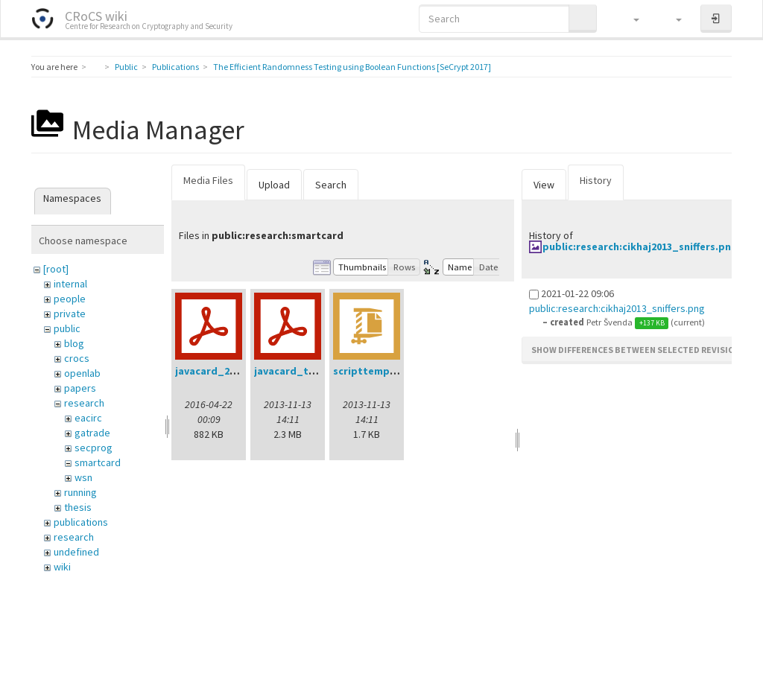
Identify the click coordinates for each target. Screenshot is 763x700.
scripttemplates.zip (383, 371)
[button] (629, 19)
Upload (274, 185)
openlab (82, 373)
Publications (175, 67)
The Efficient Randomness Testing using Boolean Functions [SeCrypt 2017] (352, 67)
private (70, 314)
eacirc (88, 418)
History (596, 180)
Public (126, 67)
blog (74, 343)
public (67, 328)
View (544, 185)
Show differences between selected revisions (639, 350)
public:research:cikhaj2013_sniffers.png (640, 246)
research (84, 403)
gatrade (92, 433)
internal (70, 284)
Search (331, 185)
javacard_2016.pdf (221, 371)
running (80, 492)
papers (80, 388)
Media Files (208, 180)
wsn (83, 477)
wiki (62, 567)
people (70, 299)
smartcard (98, 462)
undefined (76, 552)
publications (81, 522)
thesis (78, 507)
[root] (56, 269)
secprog (94, 448)
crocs (77, 358)
